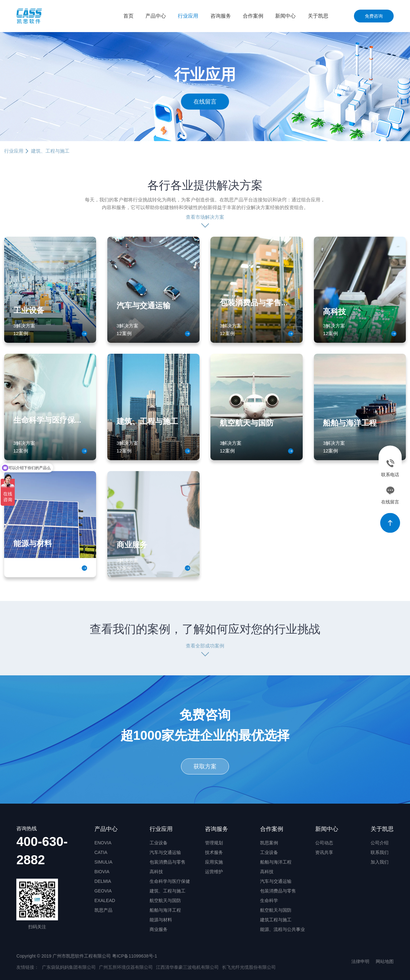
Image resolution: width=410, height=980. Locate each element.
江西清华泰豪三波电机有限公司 (187, 967)
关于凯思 (318, 16)
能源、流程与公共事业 (283, 929)
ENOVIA (103, 843)
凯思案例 (269, 843)
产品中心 (156, 16)
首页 (128, 16)
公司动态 (324, 843)
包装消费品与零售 (168, 862)
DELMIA (103, 881)
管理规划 (214, 843)
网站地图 (385, 961)
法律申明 (360, 961)
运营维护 (214, 872)
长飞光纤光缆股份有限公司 (249, 967)
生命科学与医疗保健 (170, 881)
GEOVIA (103, 891)
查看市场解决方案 (205, 217)
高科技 (156, 872)
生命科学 (269, 900)
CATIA (101, 852)
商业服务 (159, 929)
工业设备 (159, 843)
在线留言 (205, 101)
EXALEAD (105, 900)
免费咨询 (374, 16)
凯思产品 (103, 910)
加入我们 (380, 862)
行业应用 (188, 16)
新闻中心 (285, 16)
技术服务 (214, 852)
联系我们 (380, 852)
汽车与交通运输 (165, 852)
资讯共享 (324, 852)
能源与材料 (161, 920)
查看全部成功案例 (205, 646)
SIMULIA (103, 862)
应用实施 (214, 862)
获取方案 (205, 766)
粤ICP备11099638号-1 (135, 956)
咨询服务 (221, 16)
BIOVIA (102, 872)
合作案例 (253, 16)
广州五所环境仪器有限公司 (126, 967)
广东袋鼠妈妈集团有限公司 (69, 967)
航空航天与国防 (165, 900)
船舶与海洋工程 (165, 910)
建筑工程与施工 (276, 920)
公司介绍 (380, 843)
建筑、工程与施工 (168, 891)
